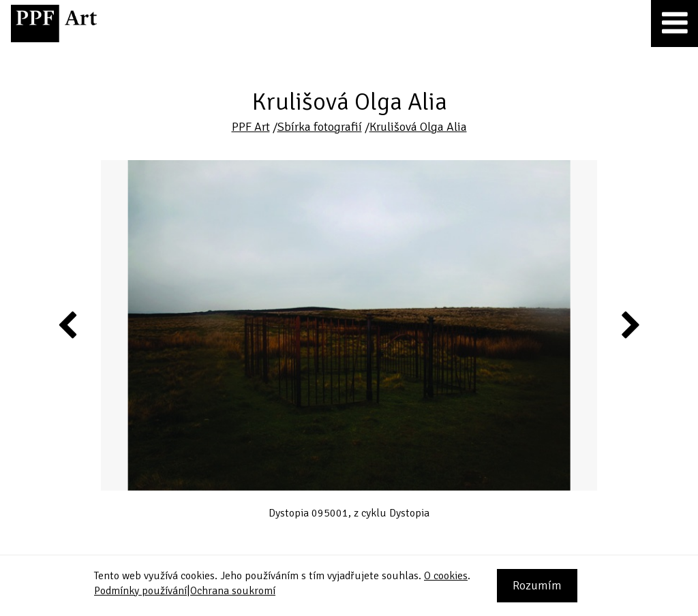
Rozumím (537, 585)
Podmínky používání (140, 591)
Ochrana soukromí (233, 591)
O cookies (446, 576)
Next (629, 324)
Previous (68, 324)
